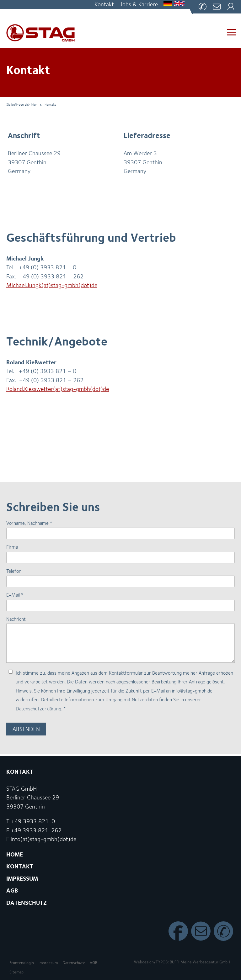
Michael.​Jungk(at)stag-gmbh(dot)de (52, 285)
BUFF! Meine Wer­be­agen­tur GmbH (200, 962)
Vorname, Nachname (29, 523)
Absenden (26, 729)
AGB (94, 963)
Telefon (14, 571)
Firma (12, 547)
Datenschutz (74, 963)
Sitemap (16, 972)
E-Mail (15, 595)
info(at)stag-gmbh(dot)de (43, 839)
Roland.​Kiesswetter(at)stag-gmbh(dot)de (58, 389)
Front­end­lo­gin (22, 963)
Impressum (48, 963)
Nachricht (16, 619)
